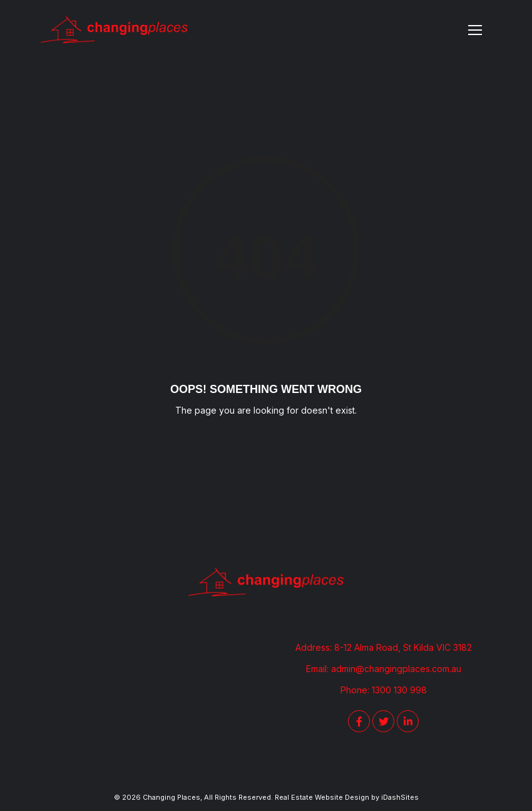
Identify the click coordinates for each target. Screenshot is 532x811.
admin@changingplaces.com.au (396, 669)
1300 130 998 (399, 690)
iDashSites (400, 797)
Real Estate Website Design (322, 797)
